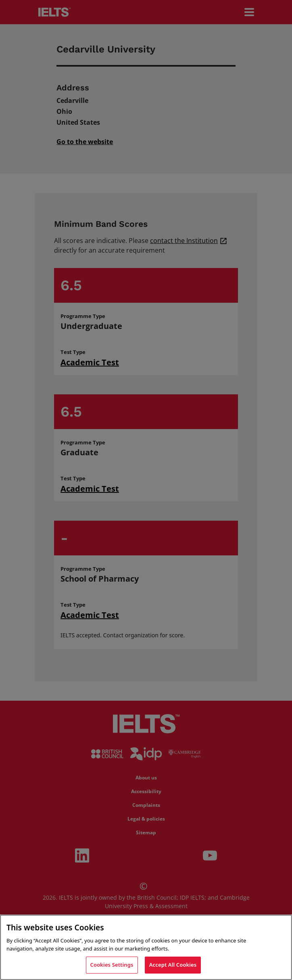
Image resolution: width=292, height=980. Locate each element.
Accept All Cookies (173, 965)
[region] (146, 947)
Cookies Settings (112, 965)
